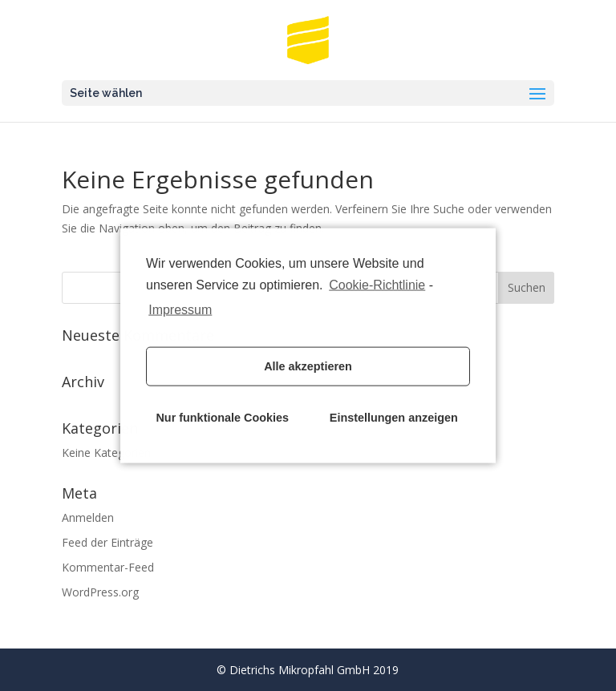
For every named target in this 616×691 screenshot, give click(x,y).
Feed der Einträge (107, 542)
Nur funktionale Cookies (222, 418)
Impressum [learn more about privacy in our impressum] (180, 309)
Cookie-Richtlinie (377, 285)
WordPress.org (100, 592)
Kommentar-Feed (108, 567)
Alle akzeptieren (308, 366)
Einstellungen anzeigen (394, 418)
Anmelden (88, 517)
